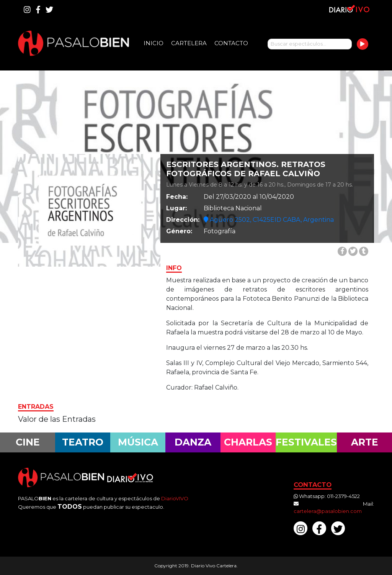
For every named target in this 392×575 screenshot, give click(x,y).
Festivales (306, 442)
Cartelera (189, 43)
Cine (28, 442)
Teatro (83, 442)
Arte (365, 442)
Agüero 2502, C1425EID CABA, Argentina (269, 220)
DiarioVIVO (175, 498)
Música (138, 442)
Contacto (231, 43)
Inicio (154, 43)
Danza (193, 442)
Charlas (248, 442)
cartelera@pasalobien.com (328, 511)
